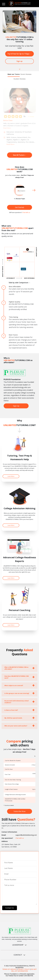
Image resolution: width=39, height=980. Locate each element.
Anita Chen (8, 120)
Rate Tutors (13, 335)
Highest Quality (15, 302)
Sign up (19, 61)
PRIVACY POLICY (24, 969)
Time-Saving (13, 317)
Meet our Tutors (14, 74)
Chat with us (26, 212)
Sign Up (16, 406)
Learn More (11, 476)
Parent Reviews (26, 74)
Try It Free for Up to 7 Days (19, 54)
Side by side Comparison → (20, 283)
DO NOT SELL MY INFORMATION (24, 970)
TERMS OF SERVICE (10, 969)
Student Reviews (19, 79)
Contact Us (10, 908)
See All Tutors (20, 155)
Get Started (19, 207)
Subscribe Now (19, 811)
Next (34, 190)
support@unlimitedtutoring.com (26, 835)
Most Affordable (15, 287)
